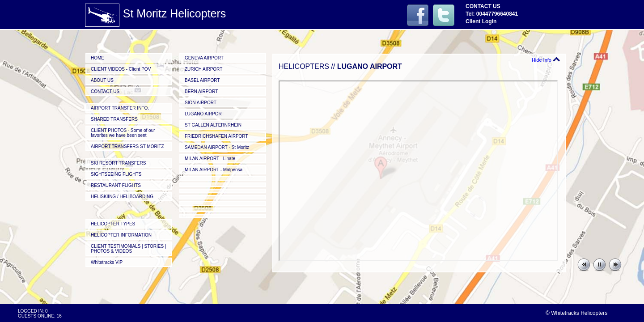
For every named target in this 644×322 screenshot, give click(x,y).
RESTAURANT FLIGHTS (116, 185)
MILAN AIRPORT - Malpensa (214, 170)
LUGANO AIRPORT (205, 114)
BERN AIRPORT (201, 91)
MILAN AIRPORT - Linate (210, 159)
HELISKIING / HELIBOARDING (122, 197)
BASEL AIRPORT (202, 80)
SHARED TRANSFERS (114, 119)
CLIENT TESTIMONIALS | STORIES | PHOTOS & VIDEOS (129, 249)
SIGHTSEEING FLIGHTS (116, 174)
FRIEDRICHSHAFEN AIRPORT (216, 136)
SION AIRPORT (201, 103)
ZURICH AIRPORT (203, 69)
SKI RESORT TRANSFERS (118, 163)
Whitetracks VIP (107, 262)
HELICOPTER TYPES (113, 224)
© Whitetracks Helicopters (576, 313)
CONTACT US (105, 91)
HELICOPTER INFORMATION (121, 235)
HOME (97, 58)
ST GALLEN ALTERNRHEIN (213, 125)
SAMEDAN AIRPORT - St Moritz (217, 147)
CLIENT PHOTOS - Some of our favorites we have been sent (123, 133)
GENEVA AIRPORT (204, 58)
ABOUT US (102, 80)
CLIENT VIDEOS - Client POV (121, 69)
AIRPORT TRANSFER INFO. (120, 108)
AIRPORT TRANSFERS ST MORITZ (127, 146)
